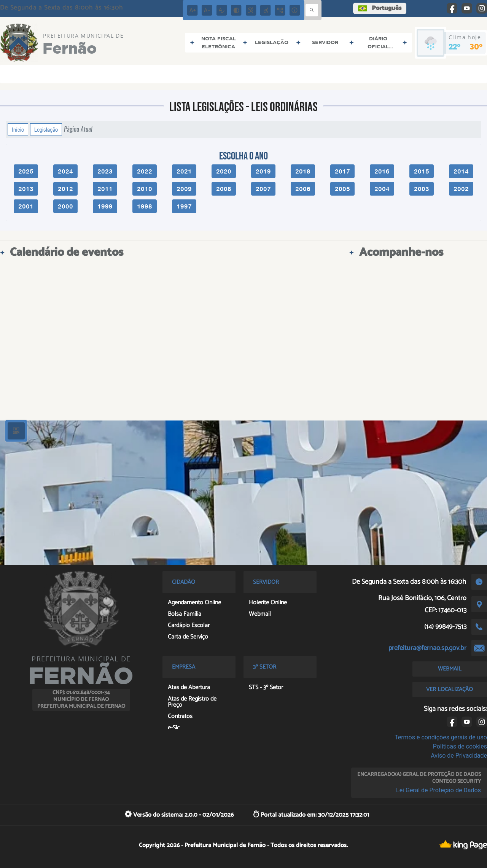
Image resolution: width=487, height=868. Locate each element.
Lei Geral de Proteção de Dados (438, 790)
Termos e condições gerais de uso (441, 737)
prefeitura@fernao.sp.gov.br (427, 648)
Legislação (46, 129)
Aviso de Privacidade (459, 756)
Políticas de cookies (460, 746)
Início (18, 129)
